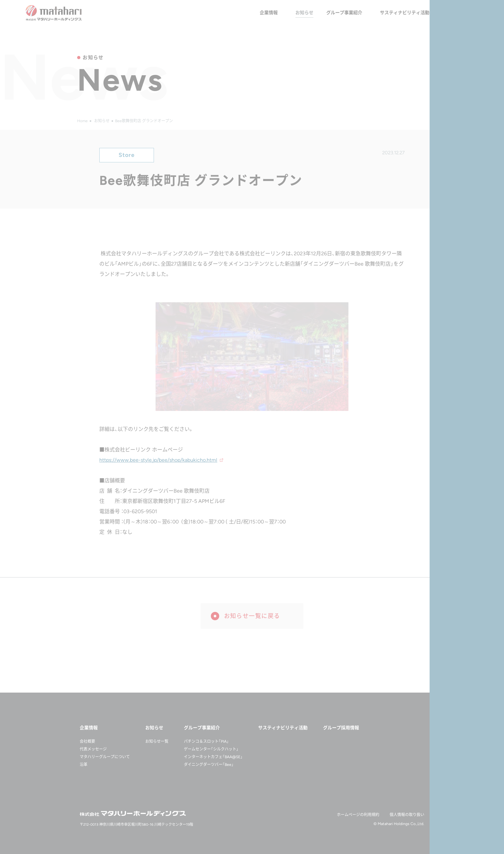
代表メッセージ (93, 749)
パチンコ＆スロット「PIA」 (206, 741)
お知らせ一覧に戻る (252, 616)
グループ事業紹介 (344, 13)
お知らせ (304, 13)
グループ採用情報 (460, 13)
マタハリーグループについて (105, 757)
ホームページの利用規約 (358, 815)
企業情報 (269, 13)
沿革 (84, 765)
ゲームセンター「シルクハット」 (211, 749)
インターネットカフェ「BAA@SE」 (213, 757)
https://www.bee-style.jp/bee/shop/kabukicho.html (158, 460)
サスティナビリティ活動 (405, 13)
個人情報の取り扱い (407, 815)
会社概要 (87, 741)
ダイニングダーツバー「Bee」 (209, 765)
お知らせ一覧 (157, 741)
